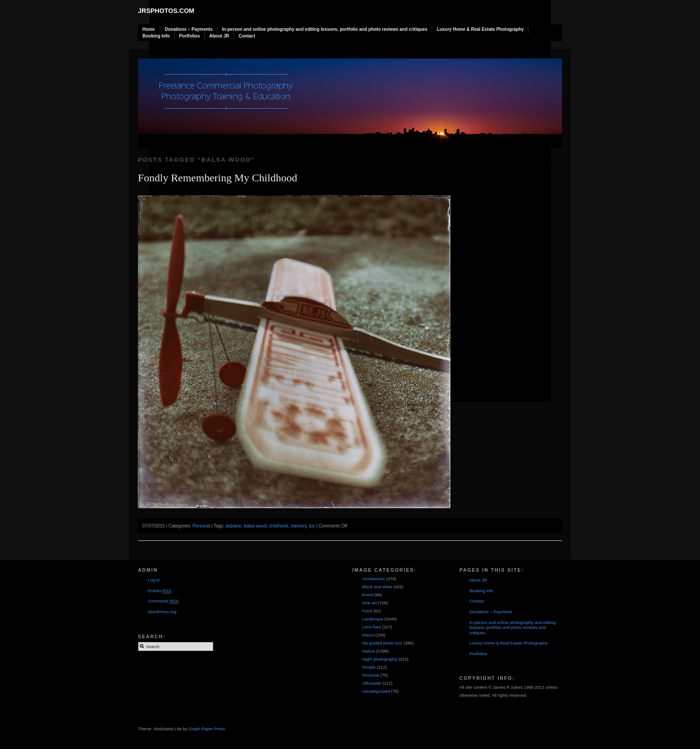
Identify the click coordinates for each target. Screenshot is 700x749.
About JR (219, 36)
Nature (369, 651)
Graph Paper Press (207, 729)
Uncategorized (376, 691)
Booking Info (156, 36)
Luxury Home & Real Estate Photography (480, 29)
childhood (279, 526)
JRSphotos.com (166, 11)
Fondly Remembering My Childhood (218, 178)
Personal (201, 526)
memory (298, 526)
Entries (159, 591)
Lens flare (371, 627)
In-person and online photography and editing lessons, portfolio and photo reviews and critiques (325, 29)
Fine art (369, 603)
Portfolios (190, 36)
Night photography (379, 659)
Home (149, 29)
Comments (163, 601)
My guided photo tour (382, 643)
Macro (368, 635)
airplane (233, 526)
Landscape (373, 619)
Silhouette (372, 683)
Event (368, 595)
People (369, 667)
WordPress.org (162, 612)
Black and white (377, 587)
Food (367, 611)
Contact (247, 36)
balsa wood (255, 526)
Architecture (373, 579)
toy (312, 526)
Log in (154, 580)
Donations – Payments (189, 29)
